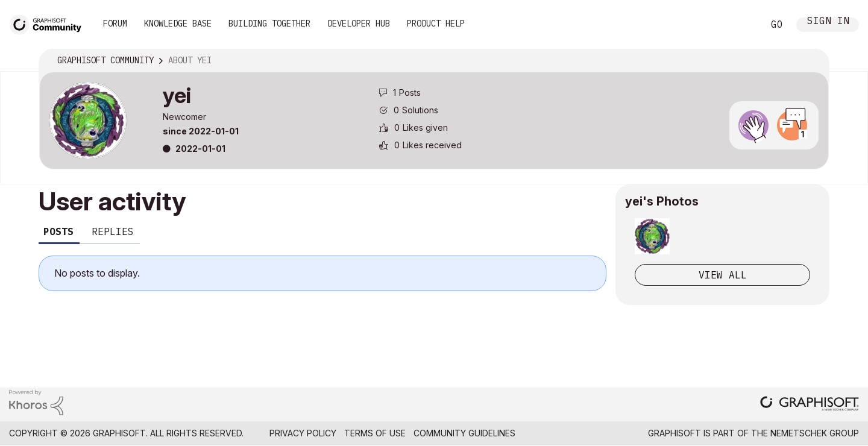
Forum (115, 24)
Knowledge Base (178, 24)
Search (741, 25)
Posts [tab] (58, 231)
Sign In (828, 22)
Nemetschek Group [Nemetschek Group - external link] (815, 433)
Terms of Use (375, 433)
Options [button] (812, 61)
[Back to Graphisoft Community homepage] (49, 23)
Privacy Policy (303, 433)
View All (723, 275)
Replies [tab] (113, 231)
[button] (652, 236)
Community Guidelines (464, 433)
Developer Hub (359, 24)
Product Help (436, 24)
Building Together (269, 24)
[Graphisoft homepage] (810, 405)
